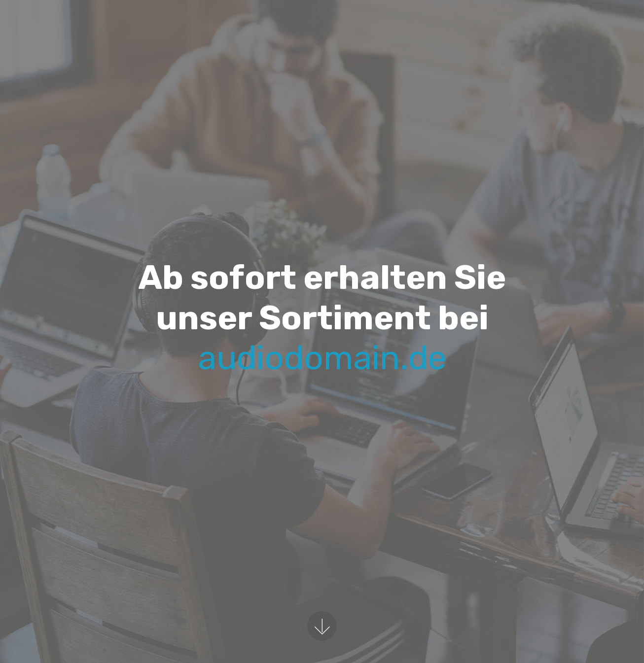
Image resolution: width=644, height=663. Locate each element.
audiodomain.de (322, 358)
